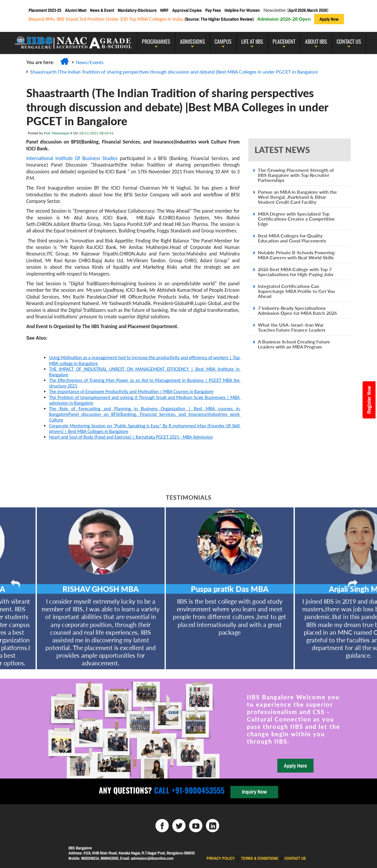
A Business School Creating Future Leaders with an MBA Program (294, 344)
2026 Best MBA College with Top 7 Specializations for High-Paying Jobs (296, 272)
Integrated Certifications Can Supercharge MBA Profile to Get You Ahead (296, 291)
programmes (156, 41)
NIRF (164, 10)
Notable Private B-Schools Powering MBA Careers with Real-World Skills (296, 255)
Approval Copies (187, 10)
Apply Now (329, 19)
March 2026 (317, 10)
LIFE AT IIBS (252, 41)
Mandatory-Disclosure (137, 10)
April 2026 (297, 10)
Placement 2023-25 (45, 10)
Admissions (192, 41)
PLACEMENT (284, 41)
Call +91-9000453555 (188, 790)
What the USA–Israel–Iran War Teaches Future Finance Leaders (292, 327)
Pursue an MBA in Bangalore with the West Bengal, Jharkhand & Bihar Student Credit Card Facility (297, 197)
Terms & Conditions (260, 858)
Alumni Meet (76, 10)
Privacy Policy (221, 858)
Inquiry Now (254, 792)
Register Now (369, 400)
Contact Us (349, 41)
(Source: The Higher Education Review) (219, 19)
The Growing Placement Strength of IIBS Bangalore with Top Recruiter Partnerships (296, 175)
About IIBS (316, 41)
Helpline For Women (242, 10)
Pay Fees (213, 10)
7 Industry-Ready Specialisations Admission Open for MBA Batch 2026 (297, 310)
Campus (223, 41)
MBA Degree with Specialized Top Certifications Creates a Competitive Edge (296, 219)
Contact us (295, 858)
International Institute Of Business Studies (72, 158)
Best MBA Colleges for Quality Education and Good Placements (292, 238)
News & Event (102, 10)
